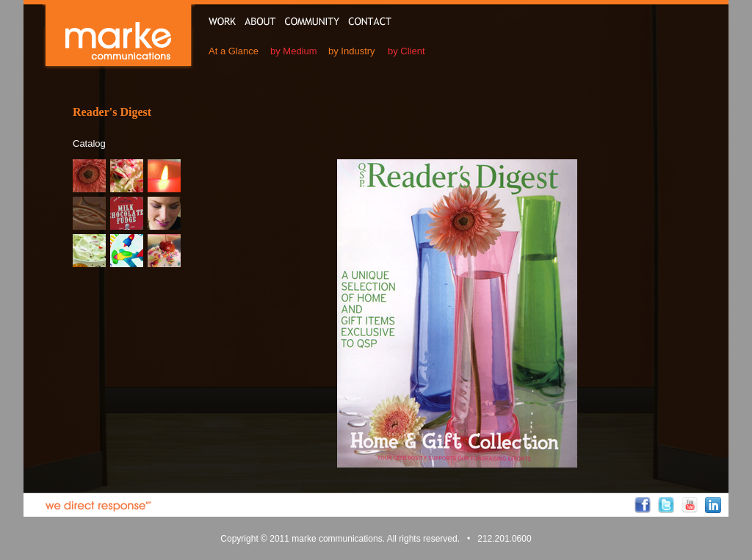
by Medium (294, 51)
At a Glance (234, 51)
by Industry (352, 51)
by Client (406, 51)
